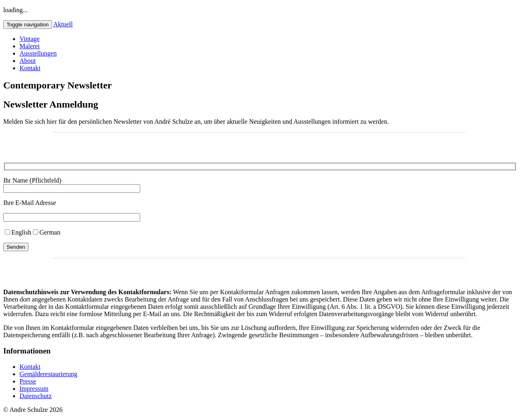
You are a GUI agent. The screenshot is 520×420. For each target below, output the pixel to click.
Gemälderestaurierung (48, 374)
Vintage (30, 39)
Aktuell (63, 24)
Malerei (30, 46)
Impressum (34, 389)
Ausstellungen (38, 53)
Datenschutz (36, 396)
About (28, 61)
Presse (28, 381)
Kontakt (30, 68)
